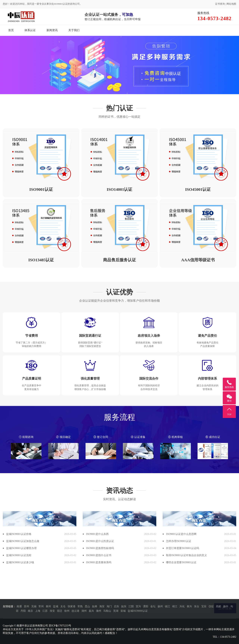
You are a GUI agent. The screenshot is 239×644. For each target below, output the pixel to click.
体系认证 (30, 30)
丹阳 (23, 611)
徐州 (67, 611)
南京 (30, 611)
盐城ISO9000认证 (138, 611)
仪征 (211, 606)
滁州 (99, 611)
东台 (197, 606)
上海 (38, 611)
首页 (11, 30)
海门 (109, 606)
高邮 (218, 606)
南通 (19, 606)
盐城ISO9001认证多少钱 (20, 629)
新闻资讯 (52, 30)
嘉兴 (91, 611)
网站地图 (231, 4)
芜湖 (116, 611)
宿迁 (60, 611)
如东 (124, 606)
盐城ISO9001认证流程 (19, 622)
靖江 (175, 606)
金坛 (153, 606)
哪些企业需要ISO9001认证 (181, 629)
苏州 (27, 606)
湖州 (84, 611)
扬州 (160, 606)
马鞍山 (107, 611)
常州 (41, 606)
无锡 (34, 606)
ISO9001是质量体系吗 (99, 629)
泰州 (48, 606)
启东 (117, 606)
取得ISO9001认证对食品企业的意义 (186, 622)
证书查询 (220, 4)
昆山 (87, 606)
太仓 (63, 606)
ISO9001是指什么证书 (99, 622)
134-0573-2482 (228, 637)
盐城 (56, 606)
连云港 (75, 611)
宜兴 (138, 606)
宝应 (204, 606)
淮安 (52, 611)
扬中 (226, 606)
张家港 (72, 606)
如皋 (95, 606)
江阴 (131, 606)
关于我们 (74, 30)
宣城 (123, 611)
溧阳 (146, 606)
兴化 (182, 606)
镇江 (167, 606)
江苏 (45, 611)
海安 (102, 606)
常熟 (80, 606)
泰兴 (189, 606)
